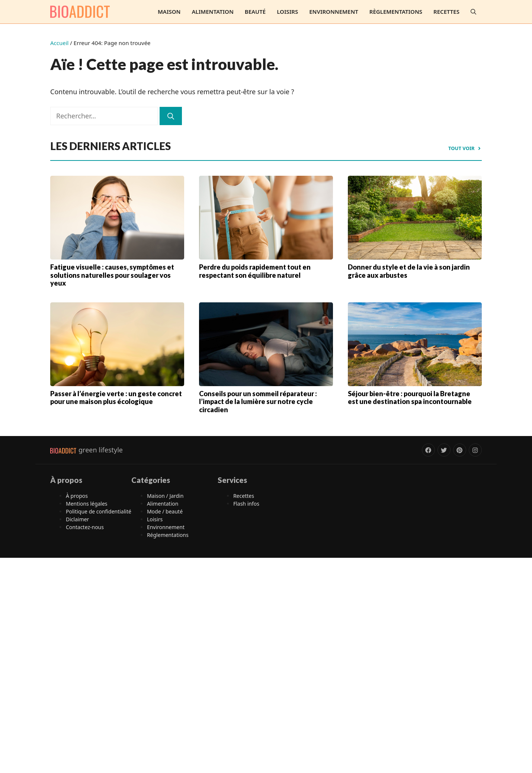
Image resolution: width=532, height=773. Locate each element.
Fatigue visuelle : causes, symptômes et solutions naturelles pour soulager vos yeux (112, 275)
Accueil (59, 43)
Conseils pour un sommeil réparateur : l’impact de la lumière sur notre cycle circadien (258, 402)
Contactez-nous (85, 527)
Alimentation (212, 12)
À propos (77, 496)
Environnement (334, 12)
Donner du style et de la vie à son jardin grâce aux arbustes (409, 271)
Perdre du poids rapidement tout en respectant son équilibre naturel (255, 271)
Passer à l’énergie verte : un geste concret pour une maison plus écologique (116, 398)
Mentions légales (87, 504)
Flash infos (246, 504)
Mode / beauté (165, 511)
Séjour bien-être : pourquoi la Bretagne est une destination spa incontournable (410, 398)
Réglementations (168, 535)
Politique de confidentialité (99, 511)
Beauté (255, 12)
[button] (473, 12)
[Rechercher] (171, 116)
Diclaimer (77, 519)
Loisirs (287, 12)
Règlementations (396, 12)
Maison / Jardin (165, 496)
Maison (169, 12)
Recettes (446, 12)
